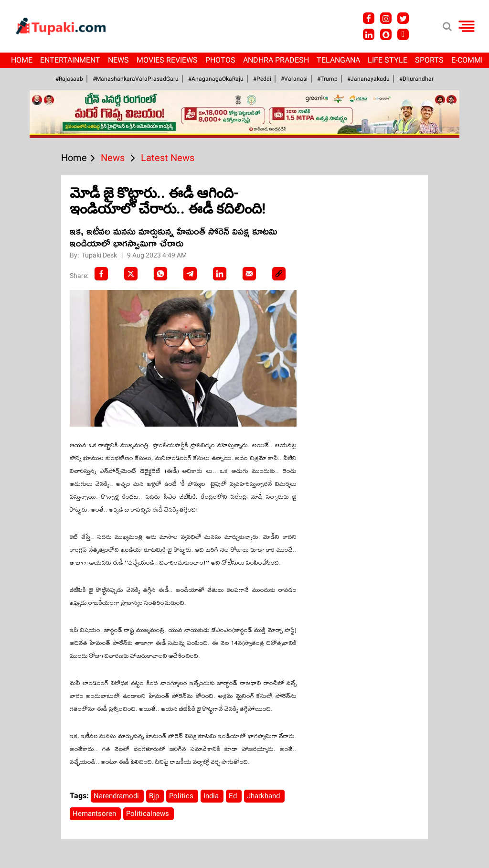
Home (22, 60)
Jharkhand (264, 796)
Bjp (155, 796)
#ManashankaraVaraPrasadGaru (136, 79)
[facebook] (101, 274)
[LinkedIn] (220, 274)
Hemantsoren (95, 814)
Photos (220, 60)
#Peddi (262, 79)
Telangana (338, 60)
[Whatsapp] (160, 274)
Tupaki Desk (100, 255)
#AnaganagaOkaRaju (216, 79)
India (212, 796)
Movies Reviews (167, 60)
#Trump (327, 79)
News (118, 60)
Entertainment (70, 60)
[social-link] (279, 274)
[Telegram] (190, 274)
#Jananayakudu (368, 79)
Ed (234, 796)
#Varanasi (294, 79)
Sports (429, 60)
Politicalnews (149, 814)
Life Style (388, 60)
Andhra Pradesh (276, 60)
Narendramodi (117, 796)
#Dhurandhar (416, 79)
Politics (182, 796)
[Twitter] (131, 274)
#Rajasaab (69, 79)
